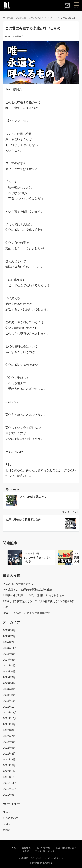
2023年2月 (9, 695)
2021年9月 (9, 795)
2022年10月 (10, 718)
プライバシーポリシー (46, 851)
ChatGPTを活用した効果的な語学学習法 (26, 613)
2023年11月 (10, 648)
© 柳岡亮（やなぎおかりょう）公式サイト (41, 858)
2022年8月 (9, 730)
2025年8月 (9, 630)
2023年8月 (9, 660)
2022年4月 (9, 754)
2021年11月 (10, 783)
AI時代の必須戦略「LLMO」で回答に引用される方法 (33, 595)
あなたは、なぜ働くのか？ (18, 584)
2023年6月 (9, 671)
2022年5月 (9, 748)
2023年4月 (9, 683)
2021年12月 (10, 777)
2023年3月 (9, 689)
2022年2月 (9, 765)
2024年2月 (9, 642)
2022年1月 (9, 771)
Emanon (48, 863)
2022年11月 (10, 713)
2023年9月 (9, 654)
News (6, 812)
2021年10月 (10, 789)
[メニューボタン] (76, 6)
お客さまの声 (11, 818)
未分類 (7, 830)
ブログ (7, 824)
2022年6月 (9, 742)
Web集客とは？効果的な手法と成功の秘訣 (27, 589)
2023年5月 (9, 677)
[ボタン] (67, 7)
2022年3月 (9, 759)
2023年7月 (9, 666)
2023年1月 (9, 701)
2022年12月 (10, 707)
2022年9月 (9, 724)
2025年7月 (9, 636)
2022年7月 (9, 736)
